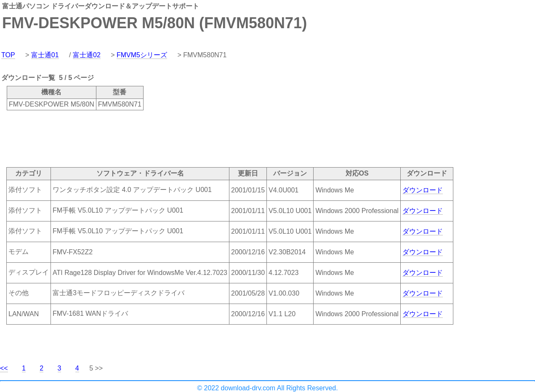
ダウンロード (423, 190)
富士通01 (45, 55)
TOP (8, 55)
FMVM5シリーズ (142, 55)
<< (4, 368)
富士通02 (87, 55)
